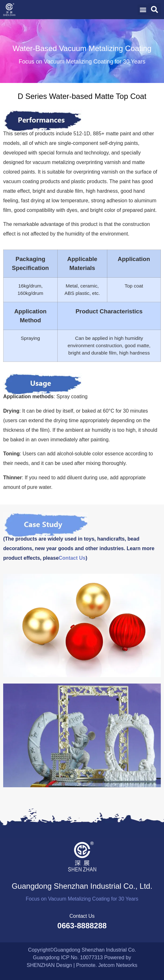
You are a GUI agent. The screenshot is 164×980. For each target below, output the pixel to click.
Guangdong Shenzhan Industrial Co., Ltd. (82, 886)
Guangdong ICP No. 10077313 (68, 958)
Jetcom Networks (118, 965)
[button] (143, 10)
